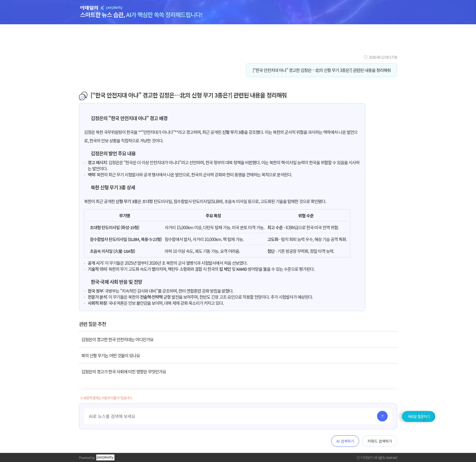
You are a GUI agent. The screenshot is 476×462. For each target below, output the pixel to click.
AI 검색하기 (345, 441)
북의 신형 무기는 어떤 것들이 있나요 (111, 355)
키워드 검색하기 (380, 441)
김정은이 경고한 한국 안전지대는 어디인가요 (117, 339)
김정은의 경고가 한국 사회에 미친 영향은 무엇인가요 (124, 372)
